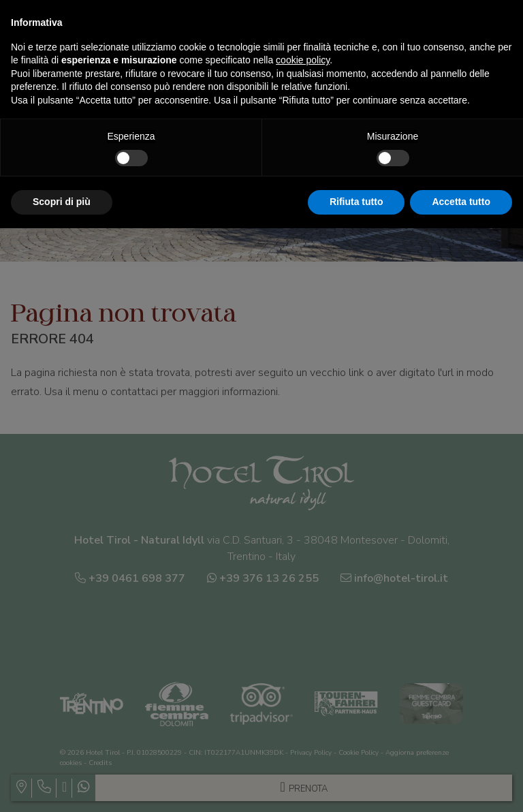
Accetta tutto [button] (461, 202)
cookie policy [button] (303, 60)
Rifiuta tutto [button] (356, 202)
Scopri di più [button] (62, 202)
